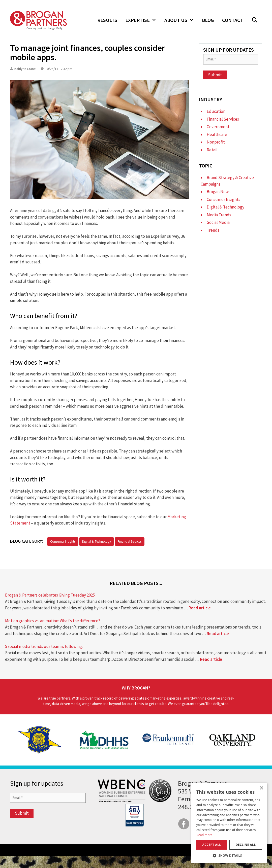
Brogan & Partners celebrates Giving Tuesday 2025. (50, 595)
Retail (212, 150)
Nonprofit (216, 142)
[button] (255, 20)
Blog (208, 20)
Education (216, 111)
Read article (200, 608)
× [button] (261, 788)
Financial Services (130, 542)
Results (107, 20)
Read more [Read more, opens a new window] (204, 835)
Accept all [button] (212, 845)
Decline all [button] (246, 845)
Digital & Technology (97, 542)
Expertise (143, 20)
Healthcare (217, 134)
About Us (181, 20)
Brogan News (219, 192)
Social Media (218, 222)
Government (218, 127)
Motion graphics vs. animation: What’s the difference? (53, 621)
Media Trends (219, 215)
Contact (233, 20)
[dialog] (229, 823)
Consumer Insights (63, 542)
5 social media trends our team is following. (44, 646)
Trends (213, 230)
